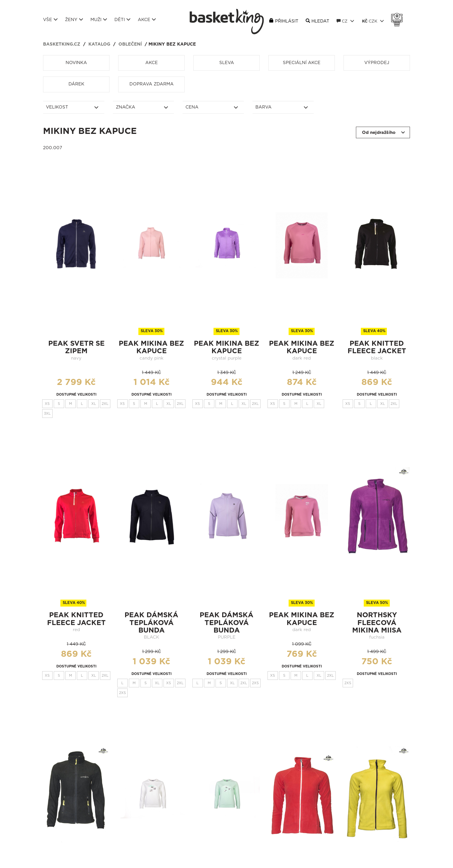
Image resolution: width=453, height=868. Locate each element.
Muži (99, 20)
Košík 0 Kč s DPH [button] (398, 16)
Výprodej (377, 63)
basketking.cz (62, 44)
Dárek (76, 84)
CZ (345, 21)
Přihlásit (287, 21)
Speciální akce (302, 63)
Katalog (99, 44)
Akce (147, 20)
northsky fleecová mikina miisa (377, 623)
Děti (122, 20)
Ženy (74, 20)
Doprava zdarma (152, 84)
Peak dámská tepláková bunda (151, 623)
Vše (50, 20)
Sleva (227, 63)
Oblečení (130, 44)
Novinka (76, 63)
